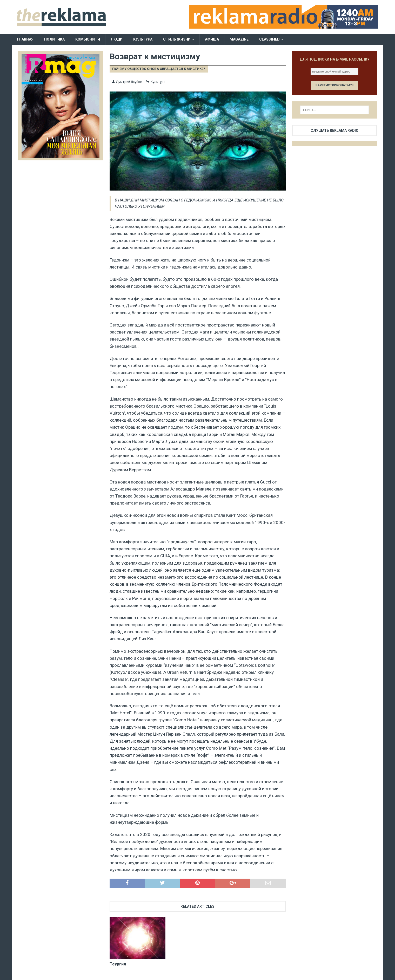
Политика (54, 39)
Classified (269, 39)
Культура (143, 39)
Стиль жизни (177, 39)
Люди (117, 39)
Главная (25, 39)
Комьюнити (88, 39)
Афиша (212, 39)
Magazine (239, 39)
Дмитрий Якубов (129, 82)
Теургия (118, 964)
